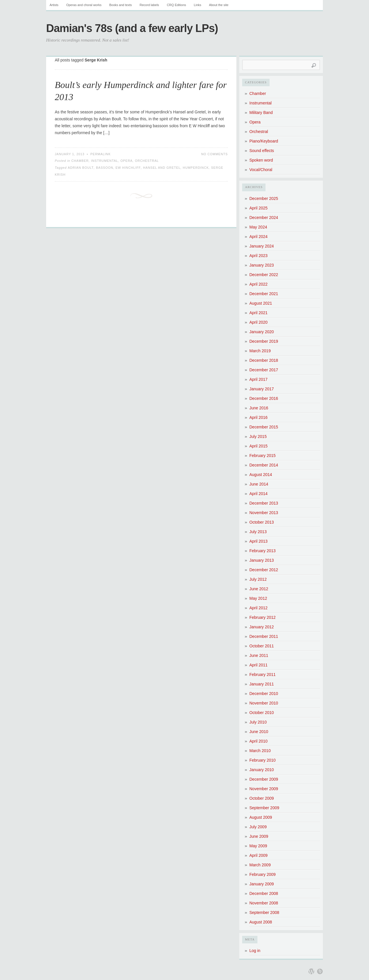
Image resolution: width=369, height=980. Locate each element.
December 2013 (264, 503)
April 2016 (258, 417)
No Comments (214, 154)
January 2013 (262, 560)
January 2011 (262, 684)
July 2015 (258, 436)
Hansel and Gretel (162, 168)
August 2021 (261, 303)
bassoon (105, 168)
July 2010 (258, 722)
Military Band (261, 113)
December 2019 (264, 341)
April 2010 (258, 741)
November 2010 (264, 703)
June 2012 (259, 589)
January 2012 (262, 627)
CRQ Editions (177, 5)
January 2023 (262, 265)
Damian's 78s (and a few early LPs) (132, 28)
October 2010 (262, 713)
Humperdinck (196, 168)
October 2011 (262, 646)
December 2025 (264, 198)
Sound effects (262, 151)
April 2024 (258, 237)
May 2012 (258, 598)
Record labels (149, 5)
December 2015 (264, 427)
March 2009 (260, 865)
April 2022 (258, 284)
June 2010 (259, 732)
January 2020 (262, 332)
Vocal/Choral (261, 170)
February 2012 (262, 617)
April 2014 (258, 494)
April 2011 (258, 665)
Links (197, 5)
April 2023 (258, 256)
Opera (127, 161)
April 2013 (258, 541)
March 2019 (260, 351)
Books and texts (121, 5)
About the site (219, 5)
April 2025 (258, 208)
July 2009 (258, 827)
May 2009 (258, 846)
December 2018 (264, 360)
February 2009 (262, 874)
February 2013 (262, 551)
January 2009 (262, 884)
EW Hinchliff (128, 168)
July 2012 (258, 579)
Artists (54, 5)
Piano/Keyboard (264, 141)
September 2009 (264, 808)
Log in (255, 951)
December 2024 (264, 218)
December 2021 (264, 294)
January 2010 (262, 770)
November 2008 (264, 903)
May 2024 (258, 227)
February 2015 (262, 456)
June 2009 (259, 836)
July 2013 (258, 532)
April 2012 (258, 608)
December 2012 (264, 570)
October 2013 (262, 522)
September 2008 (264, 912)
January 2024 (262, 246)
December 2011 (264, 636)
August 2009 (261, 817)
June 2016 (259, 408)
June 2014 (259, 484)
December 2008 (264, 893)
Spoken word (261, 160)
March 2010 (260, 751)
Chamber (80, 161)
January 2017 (262, 389)
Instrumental (105, 161)
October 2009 (262, 798)
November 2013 (264, 513)
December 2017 (264, 370)
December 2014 (264, 465)
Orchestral (147, 161)
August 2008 (261, 922)
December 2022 (264, 275)
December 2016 (264, 398)
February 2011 (262, 674)
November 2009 (264, 789)
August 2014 (261, 475)
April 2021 (258, 313)
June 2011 (259, 655)
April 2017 (258, 379)
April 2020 (258, 322)
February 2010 (262, 760)
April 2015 (258, 446)
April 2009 (258, 855)
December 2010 (264, 694)
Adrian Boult (81, 168)
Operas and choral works (84, 5)
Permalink (100, 154)
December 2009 (264, 779)
